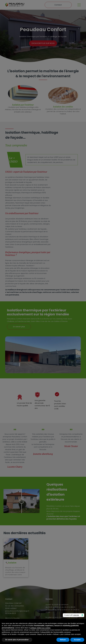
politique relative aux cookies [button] (40, 628)
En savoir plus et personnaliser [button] (17, 640)
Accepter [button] (77, 640)
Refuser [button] (63, 640)
